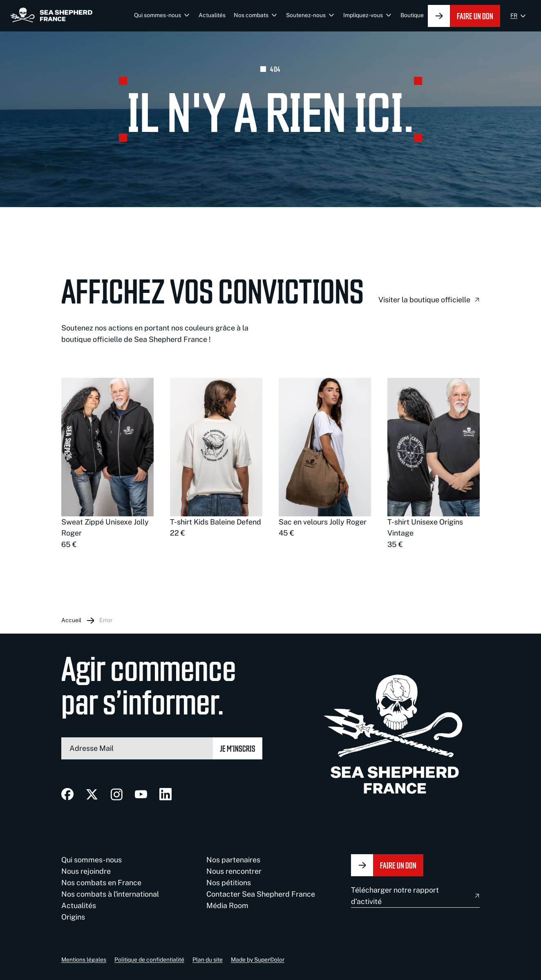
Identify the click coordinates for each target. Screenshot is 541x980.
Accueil (71, 620)
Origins (73, 917)
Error (106, 620)
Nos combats (251, 15)
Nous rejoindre (86, 871)
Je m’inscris (238, 748)
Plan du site (208, 960)
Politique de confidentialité (149, 960)
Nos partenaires (233, 860)
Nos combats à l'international (110, 894)
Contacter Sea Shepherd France (261, 894)
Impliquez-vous (363, 15)
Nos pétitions (229, 883)
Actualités (212, 15)
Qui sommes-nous (158, 15)
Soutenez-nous (306, 15)
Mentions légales (84, 960)
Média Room (227, 905)
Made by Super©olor (258, 960)
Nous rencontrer (234, 871)
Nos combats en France (101, 883)
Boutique (412, 15)
